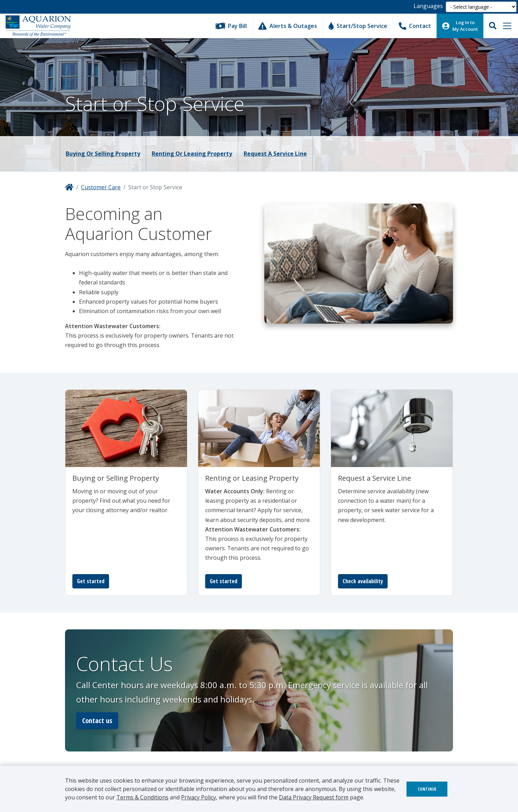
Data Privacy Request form (314, 797)
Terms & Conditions (142, 797)
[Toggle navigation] (507, 26)
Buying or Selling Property (103, 154)
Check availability (363, 581)
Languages (428, 6)
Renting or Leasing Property (192, 154)
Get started (91, 581)
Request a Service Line (275, 154)
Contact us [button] (97, 721)
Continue (427, 789)
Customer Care (101, 187)
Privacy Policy (199, 797)
